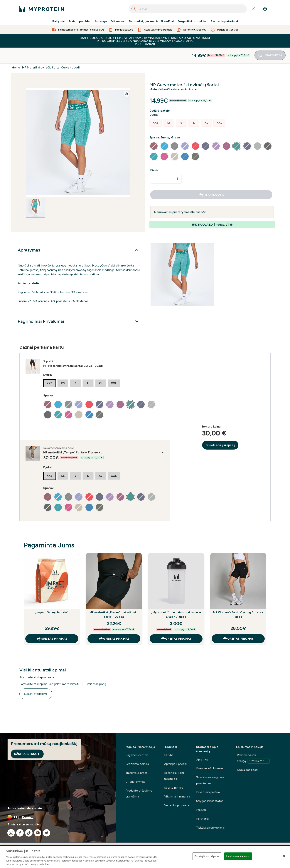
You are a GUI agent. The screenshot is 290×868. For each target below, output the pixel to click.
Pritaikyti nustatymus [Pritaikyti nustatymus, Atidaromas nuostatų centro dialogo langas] (207, 856)
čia (47, 864)
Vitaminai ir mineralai (177, 796)
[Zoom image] (127, 78)
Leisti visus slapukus (238, 856)
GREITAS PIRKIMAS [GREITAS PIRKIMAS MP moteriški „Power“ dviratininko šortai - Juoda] (114, 623)
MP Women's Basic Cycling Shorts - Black (238, 599)
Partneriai (202, 819)
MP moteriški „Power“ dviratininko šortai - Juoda (114, 599)
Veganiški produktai (192, 21)
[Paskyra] (254, 9)
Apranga (101, 21)
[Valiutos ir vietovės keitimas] (58, 817)
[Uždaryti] (284, 856)
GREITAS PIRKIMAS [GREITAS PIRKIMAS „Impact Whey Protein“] (52, 623)
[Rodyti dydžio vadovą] (160, 95)
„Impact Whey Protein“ (52, 597)
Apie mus (202, 759)
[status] (166, 163)
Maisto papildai (80, 21)
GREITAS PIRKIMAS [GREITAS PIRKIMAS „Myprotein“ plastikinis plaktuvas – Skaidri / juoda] (176, 623)
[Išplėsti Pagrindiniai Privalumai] (79, 306)
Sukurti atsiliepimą (36, 678)
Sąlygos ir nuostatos (210, 801)
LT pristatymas (135, 782)
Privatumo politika (208, 792)
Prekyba (201, 810)
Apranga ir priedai (175, 764)
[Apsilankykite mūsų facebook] (20, 833)
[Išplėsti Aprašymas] (79, 234)
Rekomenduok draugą (253, 758)
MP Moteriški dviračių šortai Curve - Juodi (51, 52)
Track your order (136, 773)
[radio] (156, 107)
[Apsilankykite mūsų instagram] (11, 833)
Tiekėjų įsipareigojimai (210, 828)
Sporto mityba (174, 788)
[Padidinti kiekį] (177, 163)
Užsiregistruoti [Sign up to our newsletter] (27, 754)
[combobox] (188, 9)
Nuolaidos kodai (247, 770)
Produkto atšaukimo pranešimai (139, 794)
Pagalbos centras (137, 755)
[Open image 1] (35, 192)
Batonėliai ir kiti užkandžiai (174, 776)
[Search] (134, 9)
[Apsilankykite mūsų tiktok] (29, 833)
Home (16, 52)
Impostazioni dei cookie (25, 808)
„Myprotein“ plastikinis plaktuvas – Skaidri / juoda (176, 599)
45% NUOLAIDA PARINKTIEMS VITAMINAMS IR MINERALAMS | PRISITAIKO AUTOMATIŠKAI (145, 41)
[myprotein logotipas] (42, 9)
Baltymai (58, 21)
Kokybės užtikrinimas (210, 768)
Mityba (169, 755)
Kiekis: (155, 155)
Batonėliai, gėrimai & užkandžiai (151, 21)
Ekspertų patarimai (224, 21)
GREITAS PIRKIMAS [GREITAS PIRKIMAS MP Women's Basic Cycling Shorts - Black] (238, 623)
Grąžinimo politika (137, 764)
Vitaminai (118, 21)
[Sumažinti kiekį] (154, 163)
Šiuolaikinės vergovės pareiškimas (210, 780)
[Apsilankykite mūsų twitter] (47, 833)
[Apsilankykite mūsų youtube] (38, 833)
